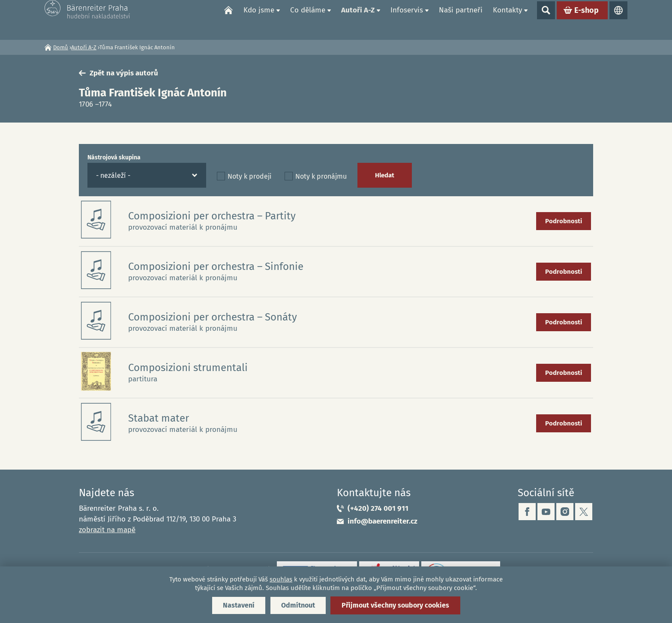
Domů (228, 20)
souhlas (281, 579)
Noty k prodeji (250, 176)
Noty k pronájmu (321, 176)
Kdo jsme (259, 19)
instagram (565, 512)
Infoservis (407, 19)
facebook (527, 512)
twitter (584, 512)
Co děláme (308, 19)
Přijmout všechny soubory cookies (395, 605)
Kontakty (507, 19)
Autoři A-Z (358, 19)
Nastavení (239, 605)
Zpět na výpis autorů (124, 73)
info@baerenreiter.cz (382, 521)
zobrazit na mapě (107, 530)
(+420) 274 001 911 (378, 508)
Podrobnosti (564, 221)
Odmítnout (298, 605)
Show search (546, 20)
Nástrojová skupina (114, 157)
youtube (546, 512)
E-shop (586, 20)
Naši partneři (461, 19)
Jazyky (618, 20)
